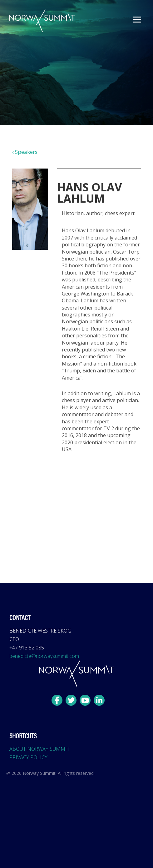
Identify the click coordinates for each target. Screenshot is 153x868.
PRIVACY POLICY (28, 757)
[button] (137, 20)
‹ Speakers (25, 152)
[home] (41, 21)
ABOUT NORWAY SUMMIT (39, 749)
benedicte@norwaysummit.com (44, 656)
